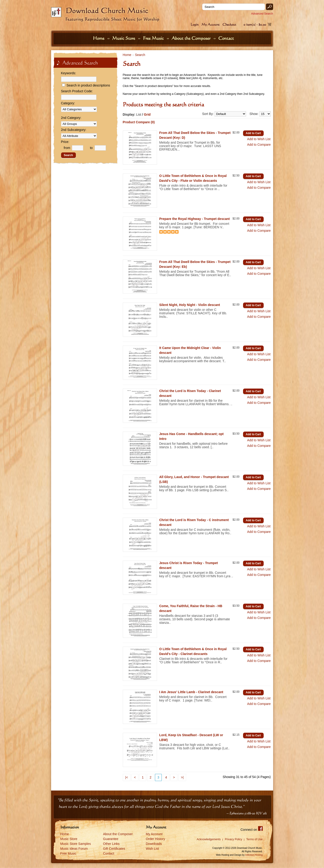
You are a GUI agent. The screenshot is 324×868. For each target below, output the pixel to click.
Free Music (154, 38)
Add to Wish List (259, 139)
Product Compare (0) (139, 122)
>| (182, 777)
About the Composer (192, 38)
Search (140, 55)
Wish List (153, 849)
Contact (226, 38)
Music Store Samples (76, 844)
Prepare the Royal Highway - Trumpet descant (195, 219)
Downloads (154, 844)
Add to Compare (259, 145)
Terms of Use (255, 839)
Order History (156, 839)
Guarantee (111, 839)
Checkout (229, 24)
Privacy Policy (233, 839)
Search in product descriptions (88, 85)
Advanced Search (262, 14)
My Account (210, 24)
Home (99, 38)
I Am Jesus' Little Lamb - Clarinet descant (191, 692)
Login (194, 24)
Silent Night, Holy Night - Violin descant (190, 305)
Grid (147, 114)
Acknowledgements (209, 839)
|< (127, 777)
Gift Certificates (114, 849)
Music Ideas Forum (74, 849)
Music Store (124, 38)
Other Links (111, 844)
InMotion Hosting (254, 855)
